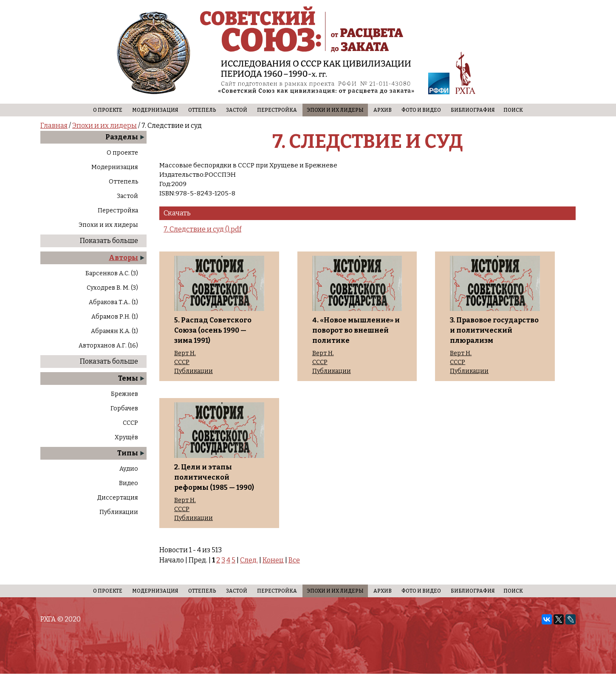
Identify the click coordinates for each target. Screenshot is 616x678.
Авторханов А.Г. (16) (108, 346)
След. (249, 560)
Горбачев (124, 408)
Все (294, 560)
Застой (237, 110)
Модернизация (155, 110)
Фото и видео (421, 110)
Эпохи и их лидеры (335, 110)
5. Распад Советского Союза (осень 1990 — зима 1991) (213, 330)
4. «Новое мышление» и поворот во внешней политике (356, 330)
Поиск (513, 110)
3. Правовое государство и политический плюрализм (494, 330)
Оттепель (202, 110)
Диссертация (118, 498)
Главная (54, 126)
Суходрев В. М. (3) (112, 288)
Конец (273, 560)
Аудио (129, 469)
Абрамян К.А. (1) (114, 331)
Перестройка (277, 110)
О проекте (108, 110)
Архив (383, 110)
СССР (130, 423)
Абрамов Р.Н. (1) (115, 317)
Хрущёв (126, 437)
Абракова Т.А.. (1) (113, 302)
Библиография (473, 110)
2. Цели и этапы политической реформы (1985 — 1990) (214, 477)
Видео (129, 483)
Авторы (123, 258)
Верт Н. (185, 353)
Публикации (119, 512)
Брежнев (124, 394)
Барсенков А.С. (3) (112, 273)
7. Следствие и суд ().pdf (202, 229)
